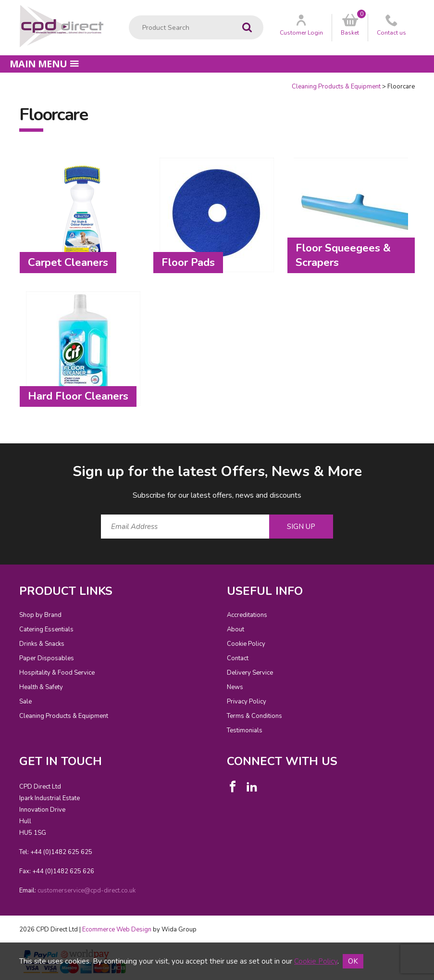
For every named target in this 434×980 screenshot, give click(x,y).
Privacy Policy (247, 702)
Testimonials (245, 730)
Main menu (44, 64)
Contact (238, 658)
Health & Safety (41, 687)
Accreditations (247, 615)
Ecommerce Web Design (117, 930)
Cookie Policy (246, 644)
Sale (25, 702)
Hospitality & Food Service (57, 673)
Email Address (0, 454)
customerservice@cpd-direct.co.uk (87, 891)
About (236, 629)
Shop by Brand (40, 615)
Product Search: (129, 16)
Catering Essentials (46, 629)
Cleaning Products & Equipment (336, 87)
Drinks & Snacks (42, 644)
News (235, 687)
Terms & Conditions (254, 716)
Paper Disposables (47, 658)
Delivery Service (250, 673)
